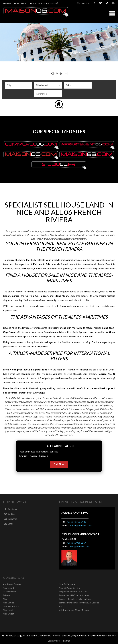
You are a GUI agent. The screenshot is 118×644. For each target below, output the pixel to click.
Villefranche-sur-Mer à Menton (74, 610)
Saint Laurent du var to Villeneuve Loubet (79, 603)
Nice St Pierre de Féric (70, 588)
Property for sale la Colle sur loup (75, 599)
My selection (83, 3)
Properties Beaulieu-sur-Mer (73, 592)
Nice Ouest (9, 614)
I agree (67, 641)
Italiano (33, 3)
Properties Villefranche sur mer (74, 595)
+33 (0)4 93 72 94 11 (77, 522)
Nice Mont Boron (11, 606)
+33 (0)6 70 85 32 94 (77, 543)
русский (54, 3)
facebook (94, 3)
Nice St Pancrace (67, 584)
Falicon (6, 595)
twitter (100, 3)
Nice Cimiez (9, 603)
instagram (107, 3)
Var (61, 606)
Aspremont (9, 588)
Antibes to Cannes (12, 584)
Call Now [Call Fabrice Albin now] (59, 464)
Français (7, 3)
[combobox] (18, 85)
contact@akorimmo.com (80, 525)
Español (24, 3)
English (16, 3)
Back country (9, 592)
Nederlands (43, 3)
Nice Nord (8, 610)
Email (113, 3)
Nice (5, 599)
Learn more (54, 641)
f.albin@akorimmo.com (79, 546)
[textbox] (19, 85)
